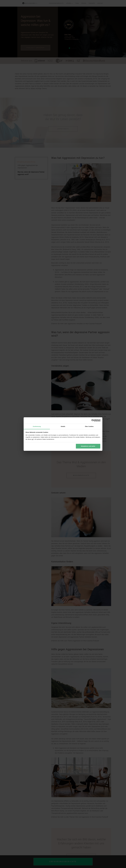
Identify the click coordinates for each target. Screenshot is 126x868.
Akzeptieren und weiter (88, 446)
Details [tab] (63, 426)
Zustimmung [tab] (37, 426)
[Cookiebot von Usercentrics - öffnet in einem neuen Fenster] (93, 421)
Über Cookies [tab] (89, 426)
